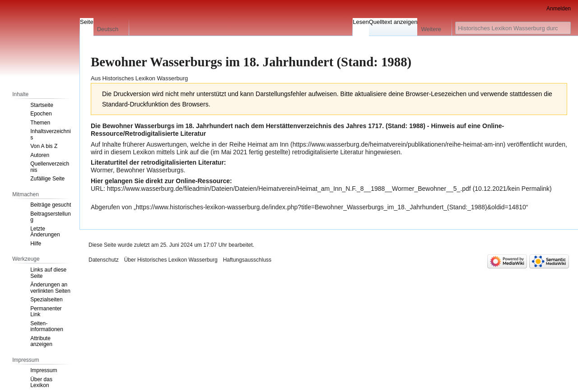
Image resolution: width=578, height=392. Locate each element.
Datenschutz (104, 260)
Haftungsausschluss (247, 260)
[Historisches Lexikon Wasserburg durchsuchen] (513, 28)
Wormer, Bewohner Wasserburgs (137, 170)
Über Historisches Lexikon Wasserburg (171, 260)
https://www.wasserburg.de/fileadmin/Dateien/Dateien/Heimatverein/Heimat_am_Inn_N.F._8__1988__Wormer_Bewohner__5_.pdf (289, 189)
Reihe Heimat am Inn (259, 144)
